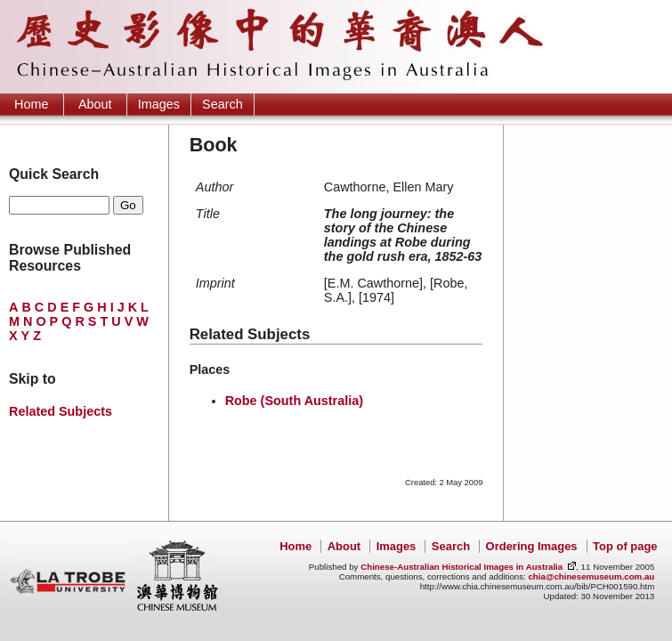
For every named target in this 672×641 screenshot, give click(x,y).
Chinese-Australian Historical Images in (461, 567)
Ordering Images (532, 546)
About (95, 104)
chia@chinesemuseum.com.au (591, 576)
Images (159, 104)
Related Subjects (61, 411)
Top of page (625, 546)
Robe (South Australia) (294, 401)
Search (223, 104)
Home (31, 104)
